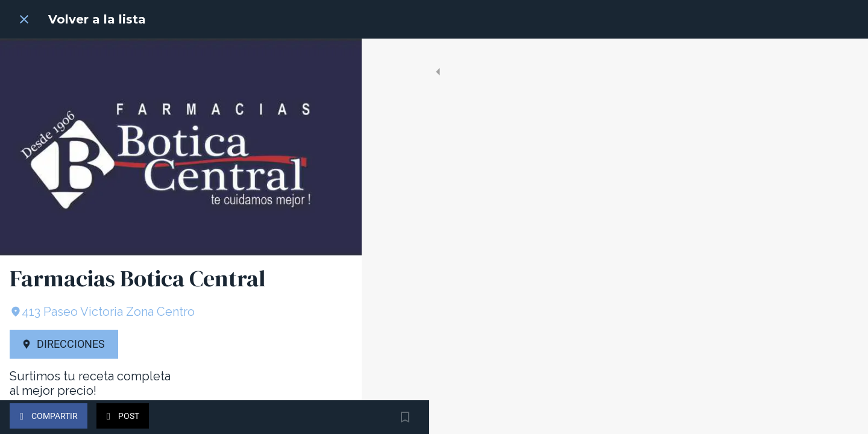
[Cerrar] (24, 19)
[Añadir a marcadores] (338, 417)
